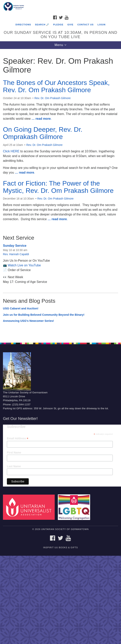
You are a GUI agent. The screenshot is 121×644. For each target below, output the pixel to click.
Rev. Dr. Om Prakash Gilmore (53, 98)
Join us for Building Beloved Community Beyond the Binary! (44, 315)
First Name (14, 453)
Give (70, 25)
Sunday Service (15, 246)
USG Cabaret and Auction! (21, 308)
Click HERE (11, 151)
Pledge (58, 25)
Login (102, 25)
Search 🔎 (42, 25)
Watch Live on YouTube (24, 265)
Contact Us (85, 25)
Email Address (18, 438)
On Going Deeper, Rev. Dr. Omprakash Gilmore (43, 133)
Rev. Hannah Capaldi (16, 254)
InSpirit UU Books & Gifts (60, 547)
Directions (23, 25)
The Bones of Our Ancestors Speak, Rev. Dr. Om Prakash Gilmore (56, 86)
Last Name (14, 466)
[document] (60, 194)
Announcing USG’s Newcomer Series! (28, 321)
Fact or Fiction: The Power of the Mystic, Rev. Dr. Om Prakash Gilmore (58, 187)
